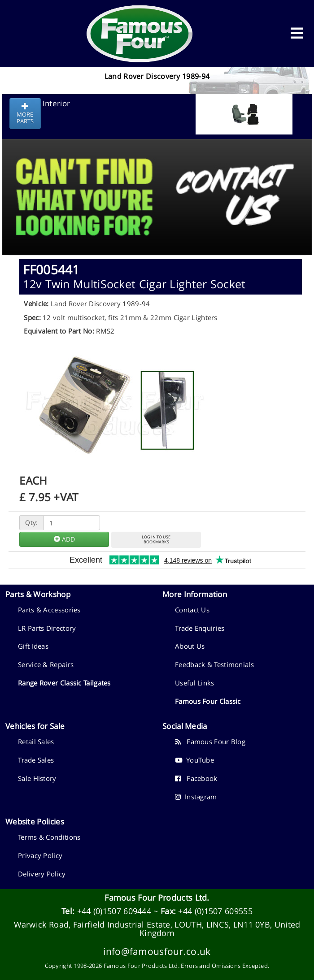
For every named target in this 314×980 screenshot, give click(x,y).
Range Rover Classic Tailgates (64, 683)
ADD (64, 539)
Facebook (196, 778)
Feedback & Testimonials (214, 664)
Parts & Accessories (49, 610)
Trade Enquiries (200, 628)
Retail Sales (36, 742)
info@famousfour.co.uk (157, 951)
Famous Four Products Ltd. (157, 898)
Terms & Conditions (49, 837)
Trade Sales (36, 760)
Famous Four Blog (210, 742)
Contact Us (192, 610)
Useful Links (195, 683)
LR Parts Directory (47, 628)
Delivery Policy (42, 874)
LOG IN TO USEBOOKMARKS (156, 539)
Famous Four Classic (208, 701)
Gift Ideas (33, 646)
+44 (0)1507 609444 (114, 911)
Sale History (37, 778)
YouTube (194, 760)
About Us (190, 646)
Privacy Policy (40, 855)
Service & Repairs (46, 664)
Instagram (196, 797)
